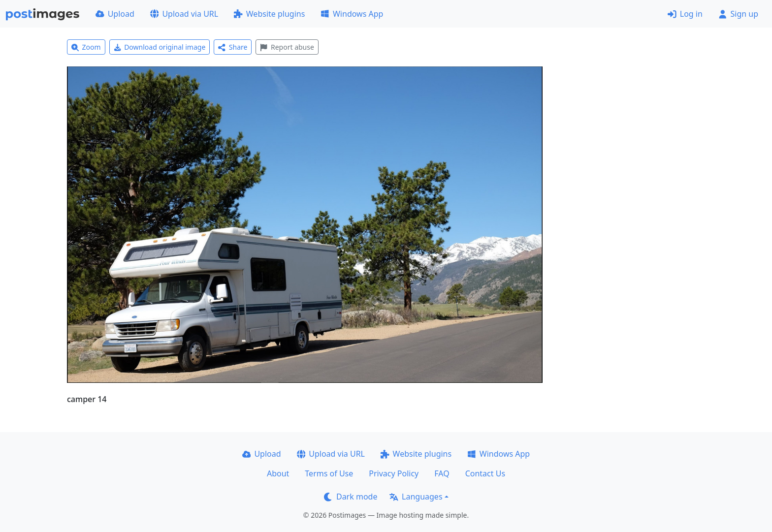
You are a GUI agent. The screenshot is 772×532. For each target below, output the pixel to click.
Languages (416, 497)
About (278, 473)
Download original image (160, 47)
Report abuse (287, 47)
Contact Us (485, 473)
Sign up (738, 14)
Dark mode (351, 497)
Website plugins (269, 14)
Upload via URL (184, 14)
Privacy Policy (394, 473)
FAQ (442, 473)
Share (233, 47)
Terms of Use (329, 473)
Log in (685, 14)
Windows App (352, 14)
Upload (115, 14)
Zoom (86, 47)
